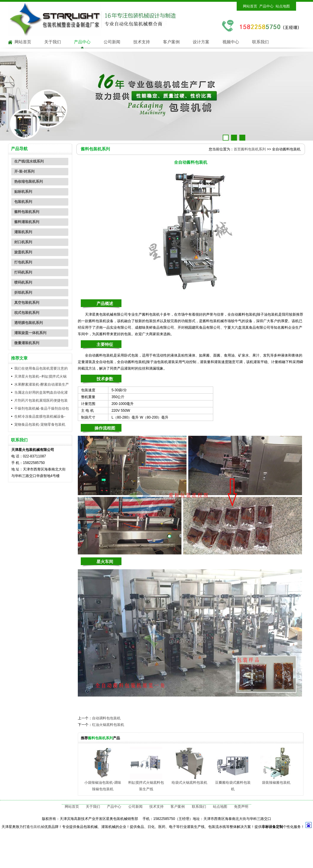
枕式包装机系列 (27, 313)
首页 (237, 149)
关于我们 (53, 42)
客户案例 (171, 42)
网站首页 (250, 6)
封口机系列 (23, 242)
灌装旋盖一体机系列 (30, 333)
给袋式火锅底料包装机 (189, 783)
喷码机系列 (23, 282)
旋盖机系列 (23, 252)
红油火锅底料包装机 (108, 725)
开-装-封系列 (24, 171)
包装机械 (37, 827)
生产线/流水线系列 (29, 161)
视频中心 (231, 42)
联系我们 (260, 42)
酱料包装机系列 (27, 212)
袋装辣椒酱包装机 (276, 783)
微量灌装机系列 (27, 343)
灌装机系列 (23, 232)
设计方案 (201, 42)
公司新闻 (112, 42)
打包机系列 (23, 262)
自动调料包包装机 (106, 718)
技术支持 (142, 42)
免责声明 (241, 807)
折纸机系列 (23, 292)
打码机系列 (23, 272)
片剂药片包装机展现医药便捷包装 (41, 400)
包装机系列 (23, 202)
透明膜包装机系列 (29, 323)
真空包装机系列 (27, 303)
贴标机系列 (23, 192)
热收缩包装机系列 (29, 182)
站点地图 (283, 6)
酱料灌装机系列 (27, 222)
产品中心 (266, 6)
